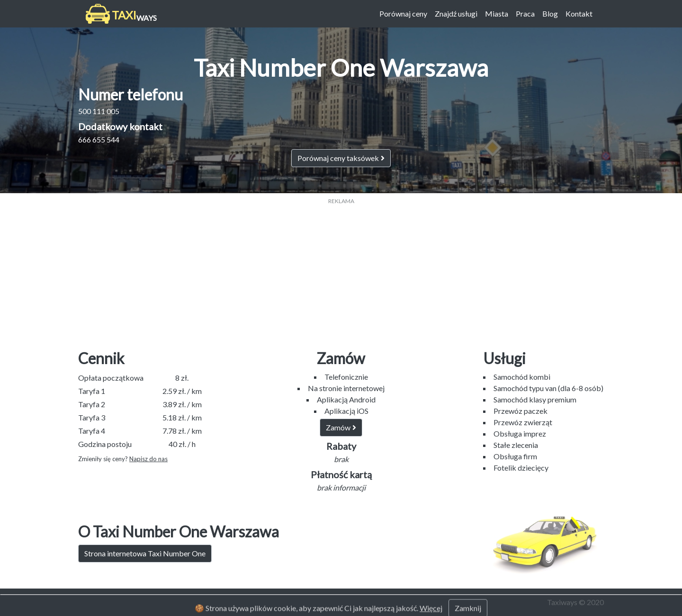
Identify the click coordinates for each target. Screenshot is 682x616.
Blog (550, 13)
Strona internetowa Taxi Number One (145, 553)
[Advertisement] (341, 272)
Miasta (497, 13)
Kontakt (579, 13)
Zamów (341, 427)
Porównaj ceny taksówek (341, 158)
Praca (525, 13)
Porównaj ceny (403, 13)
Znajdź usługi (456, 13)
